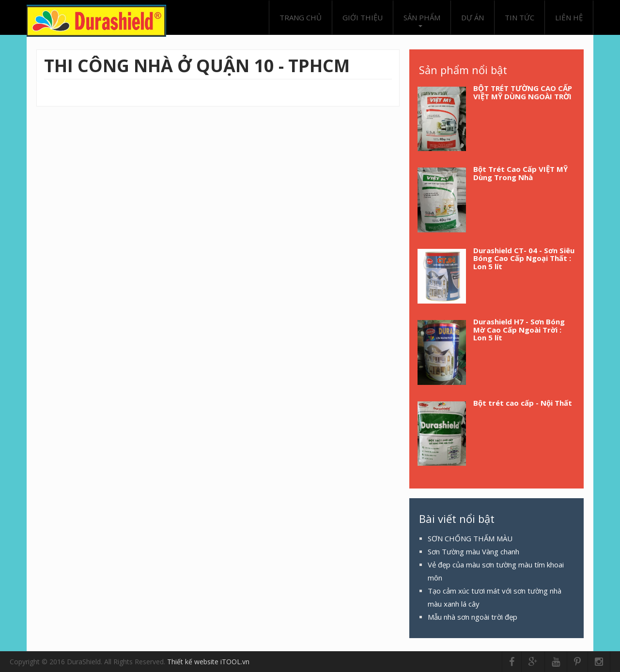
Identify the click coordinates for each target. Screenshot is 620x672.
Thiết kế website (194, 662)
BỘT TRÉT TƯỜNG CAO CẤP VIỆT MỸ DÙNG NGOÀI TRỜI (523, 92)
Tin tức (519, 17)
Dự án (473, 17)
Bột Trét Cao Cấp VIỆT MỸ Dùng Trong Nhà (520, 173)
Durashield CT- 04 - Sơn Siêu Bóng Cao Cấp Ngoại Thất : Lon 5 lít (524, 258)
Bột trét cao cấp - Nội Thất (523, 403)
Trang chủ (301, 17)
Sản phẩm (422, 20)
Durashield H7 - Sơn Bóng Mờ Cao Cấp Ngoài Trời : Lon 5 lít (519, 329)
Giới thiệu (363, 17)
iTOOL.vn (235, 662)
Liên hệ (569, 17)
